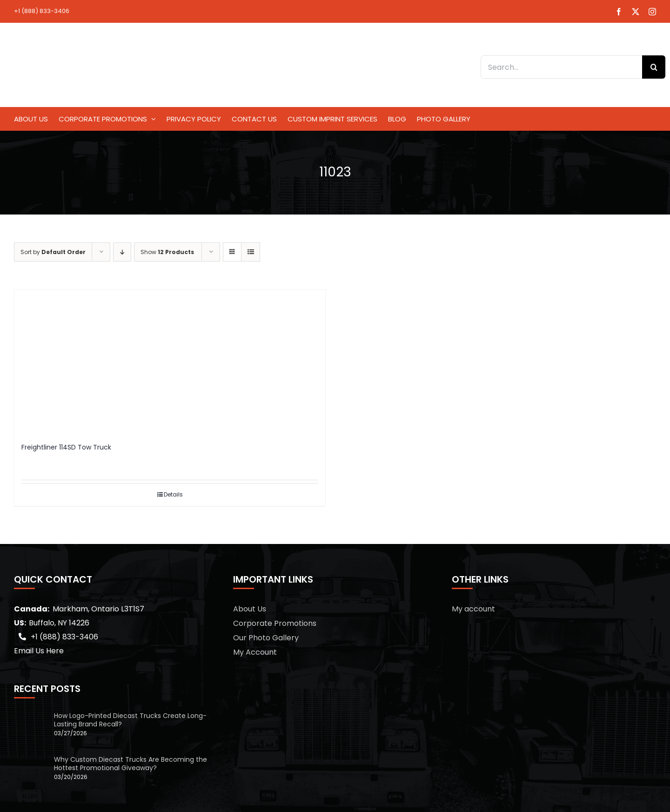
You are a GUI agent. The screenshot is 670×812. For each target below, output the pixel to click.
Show (167, 252)
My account (473, 609)
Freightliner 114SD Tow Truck (66, 447)
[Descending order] (122, 252)
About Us (250, 609)
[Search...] (561, 67)
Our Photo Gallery (266, 638)
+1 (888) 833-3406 (42, 11)
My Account (255, 652)
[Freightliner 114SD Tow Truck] (170, 362)
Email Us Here (39, 651)
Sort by (53, 252)
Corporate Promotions (275, 623)
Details (173, 494)
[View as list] (251, 252)
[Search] (654, 67)
